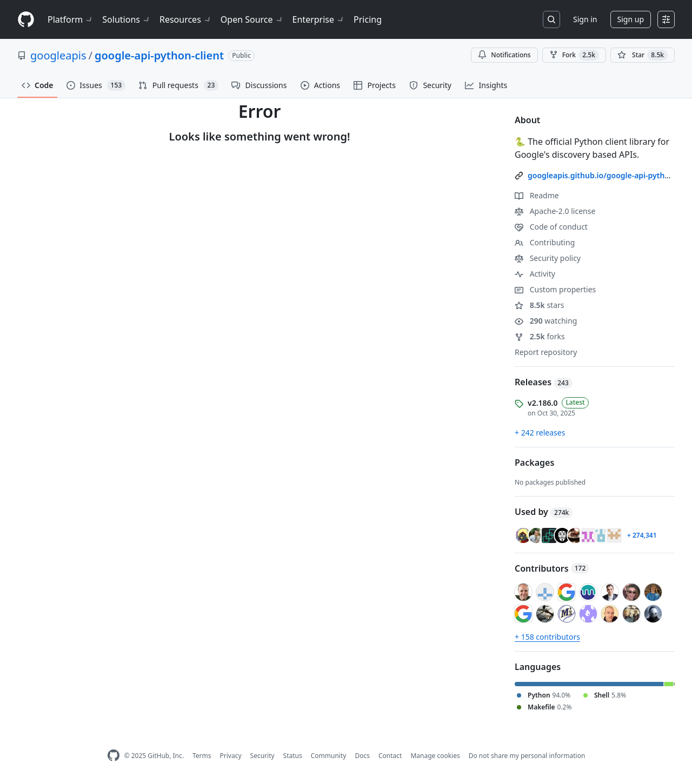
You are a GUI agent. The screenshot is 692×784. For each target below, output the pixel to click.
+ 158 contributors (547, 637)
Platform (71, 19)
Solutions (127, 19)
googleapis (58, 55)
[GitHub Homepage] (114, 756)
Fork (574, 55)
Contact (390, 756)
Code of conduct (551, 227)
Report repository (546, 352)
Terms (202, 756)
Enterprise (319, 19)
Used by (544, 512)
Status (293, 756)
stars (540, 305)
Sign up (631, 19)
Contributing (545, 242)
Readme (537, 195)
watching (546, 321)
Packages (534, 463)
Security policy (548, 258)
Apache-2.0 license (555, 211)
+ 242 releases (540, 433)
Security (262, 756)
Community (329, 756)
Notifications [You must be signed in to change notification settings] (504, 55)
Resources (186, 19)
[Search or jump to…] (551, 19)
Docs (362, 756)
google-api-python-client (159, 55)
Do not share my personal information (527, 756)
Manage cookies (435, 756)
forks (540, 336)
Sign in (585, 19)
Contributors (552, 568)
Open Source (252, 19)
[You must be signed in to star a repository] (643, 55)
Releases (544, 382)
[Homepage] (26, 20)
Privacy (231, 756)
